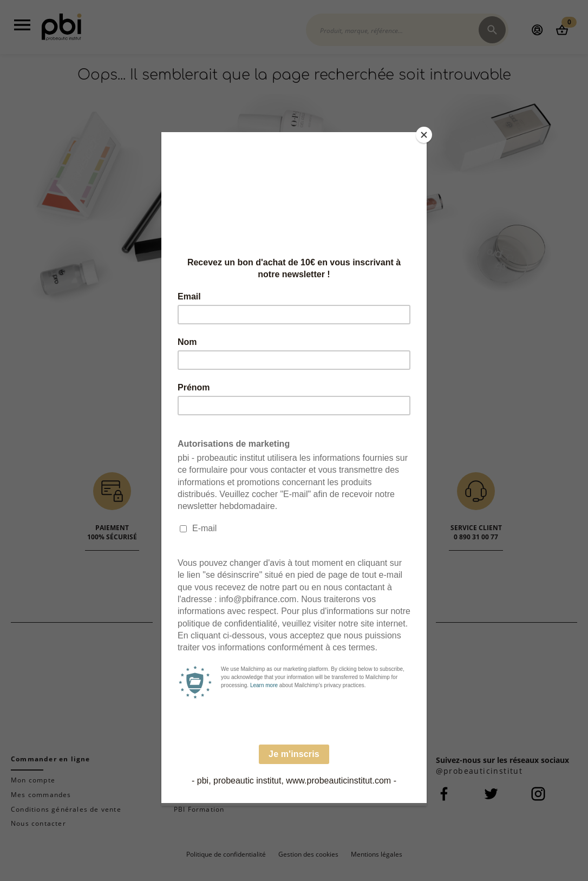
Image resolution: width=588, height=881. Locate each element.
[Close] (424, 135)
